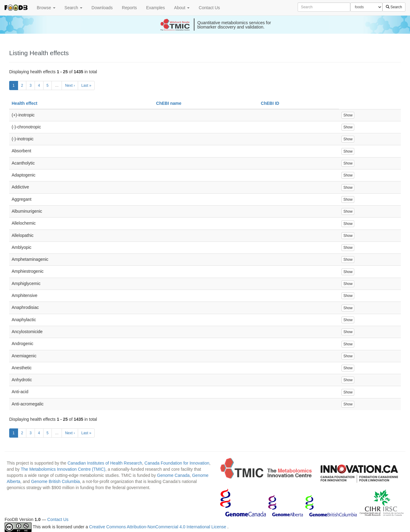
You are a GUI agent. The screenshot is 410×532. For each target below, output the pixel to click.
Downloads (102, 8)
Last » (86, 85)
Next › (70, 85)
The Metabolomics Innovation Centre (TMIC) (63, 469)
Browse (46, 8)
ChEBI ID (270, 103)
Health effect (24, 103)
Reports (129, 8)
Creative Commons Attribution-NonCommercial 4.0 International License (158, 527)
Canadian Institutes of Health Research (105, 463)
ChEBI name (169, 103)
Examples (155, 8)
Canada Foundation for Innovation (177, 463)
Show (348, 115)
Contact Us (209, 8)
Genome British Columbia (55, 481)
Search (73, 8)
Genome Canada (173, 475)
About (182, 8)
